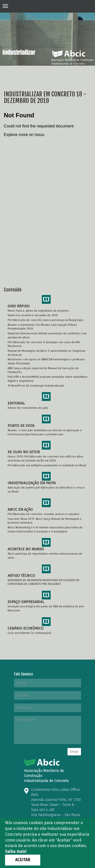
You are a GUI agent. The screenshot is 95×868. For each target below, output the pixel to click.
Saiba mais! (16, 851)
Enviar (74, 752)
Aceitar (23, 860)
